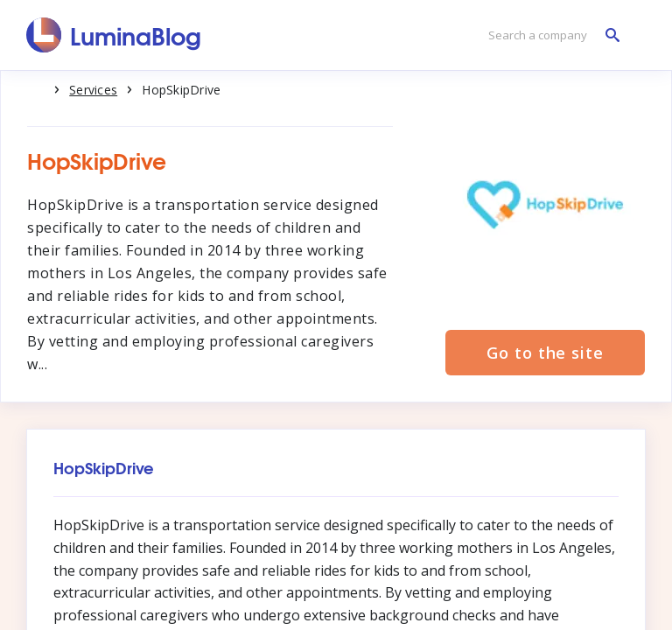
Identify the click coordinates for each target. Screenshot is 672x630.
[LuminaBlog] (114, 35)
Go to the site (545, 353)
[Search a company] (549, 35)
